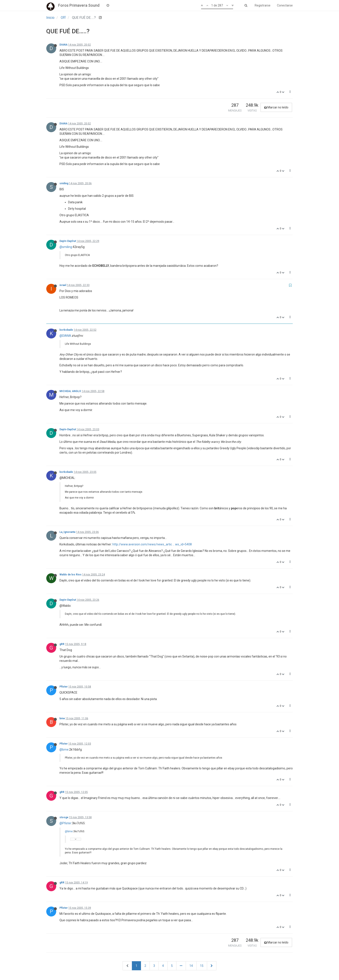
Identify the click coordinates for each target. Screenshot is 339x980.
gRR (62, 644)
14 (191, 966)
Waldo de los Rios (70, 575)
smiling (64, 183)
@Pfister (65, 823)
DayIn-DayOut (68, 241)
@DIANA (65, 336)
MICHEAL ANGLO (70, 391)
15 (202, 966)
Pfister (64, 687)
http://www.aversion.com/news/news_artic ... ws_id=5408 (152, 544)
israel (63, 285)
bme (62, 718)
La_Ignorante (67, 532)
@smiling (66, 247)
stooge (64, 817)
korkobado (66, 330)
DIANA (63, 45)
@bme (64, 750)
